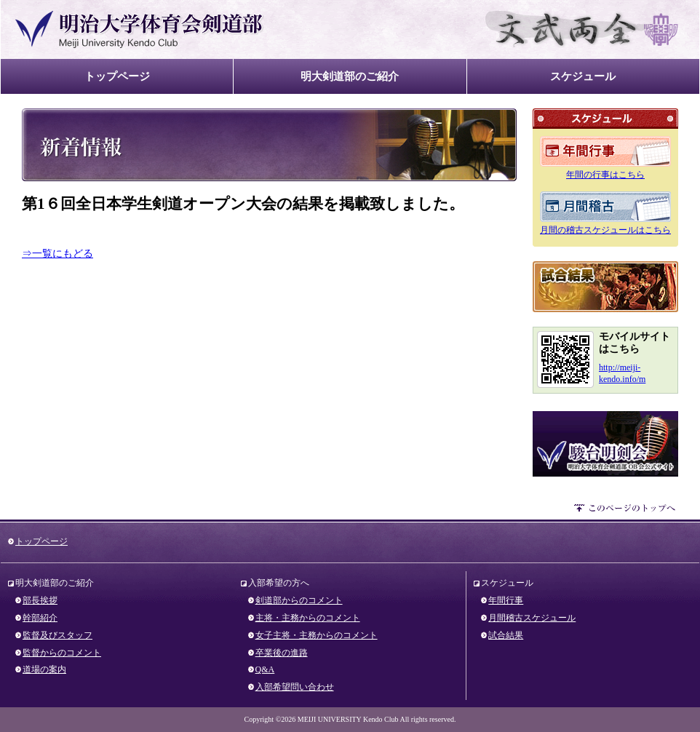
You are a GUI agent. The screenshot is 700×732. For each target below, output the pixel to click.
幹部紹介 (40, 618)
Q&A (265, 669)
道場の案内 (44, 669)
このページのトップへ (626, 510)
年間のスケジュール (605, 151)
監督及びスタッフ (57, 635)
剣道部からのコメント (299, 600)
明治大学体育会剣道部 (140, 29)
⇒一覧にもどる (57, 254)
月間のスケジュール (605, 207)
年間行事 (506, 600)
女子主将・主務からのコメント (317, 635)
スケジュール (583, 76)
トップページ (117, 76)
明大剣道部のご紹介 (350, 76)
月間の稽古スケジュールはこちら (605, 230)
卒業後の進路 (282, 653)
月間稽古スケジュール (532, 618)
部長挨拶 (40, 600)
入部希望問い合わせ (295, 687)
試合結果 (605, 287)
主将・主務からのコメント (308, 618)
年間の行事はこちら (605, 175)
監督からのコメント (62, 653)
